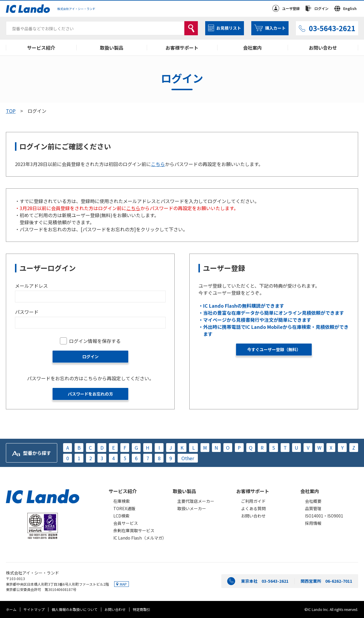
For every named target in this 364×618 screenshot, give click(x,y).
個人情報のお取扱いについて (75, 609)
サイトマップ (34, 609)
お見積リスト (229, 28)
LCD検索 (121, 516)
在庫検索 (122, 501)
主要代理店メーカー (196, 501)
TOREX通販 (124, 508)
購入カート (275, 28)
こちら (158, 164)
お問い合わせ (323, 48)
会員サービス (126, 523)
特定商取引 (141, 609)
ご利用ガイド (253, 501)
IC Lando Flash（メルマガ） (140, 538)
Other (188, 458)
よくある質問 (253, 508)
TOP (11, 111)
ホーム (11, 609)
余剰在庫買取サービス (134, 530)
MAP (123, 584)
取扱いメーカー (192, 508)
